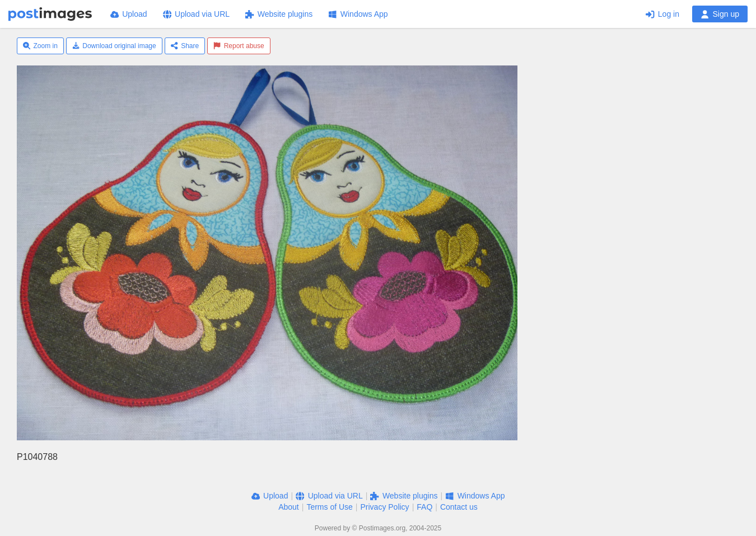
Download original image (114, 46)
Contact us (459, 507)
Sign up (720, 14)
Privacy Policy (384, 507)
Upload (129, 14)
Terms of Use (329, 507)
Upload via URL (197, 14)
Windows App (358, 14)
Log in (662, 14)
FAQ (424, 507)
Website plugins (279, 14)
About (289, 507)
